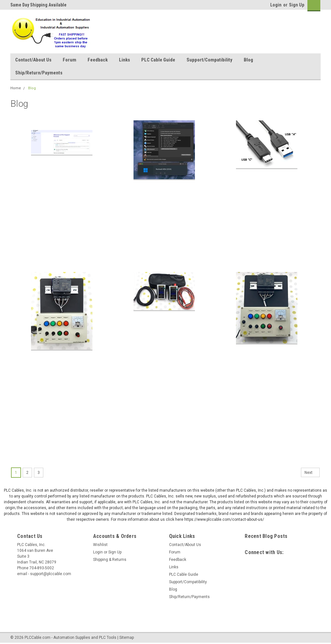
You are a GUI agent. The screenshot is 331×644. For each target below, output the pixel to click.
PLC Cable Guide (158, 60)
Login (276, 5)
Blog (248, 60)
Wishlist (100, 545)
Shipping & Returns (110, 560)
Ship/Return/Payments (39, 73)
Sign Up (297, 5)
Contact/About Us (33, 60)
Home (16, 88)
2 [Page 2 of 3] (27, 473)
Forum (69, 60)
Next (312, 473)
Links (124, 60)
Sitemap (127, 638)
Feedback (98, 60)
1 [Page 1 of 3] (16, 473)
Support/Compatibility (209, 60)
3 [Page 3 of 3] (39, 473)
